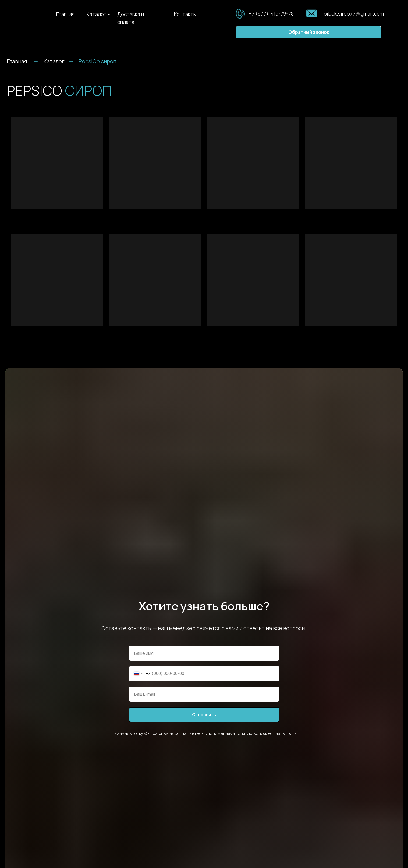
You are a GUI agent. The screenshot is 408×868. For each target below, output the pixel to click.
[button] (309, 32)
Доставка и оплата (131, 18)
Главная (65, 14)
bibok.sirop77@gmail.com (354, 14)
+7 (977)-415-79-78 (271, 14)
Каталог (96, 14)
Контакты (185, 14)
